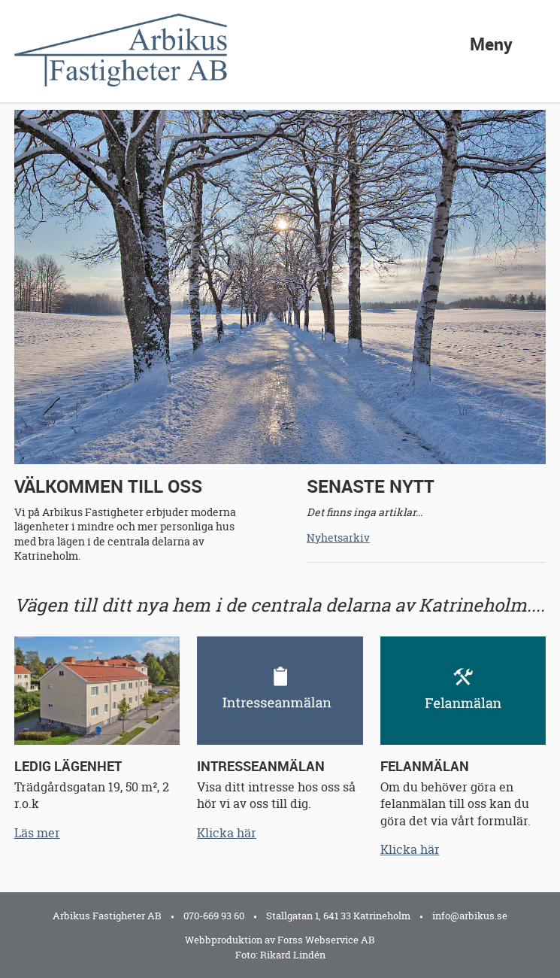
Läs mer (37, 833)
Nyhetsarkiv (338, 538)
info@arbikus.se (470, 916)
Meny (491, 41)
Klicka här (227, 833)
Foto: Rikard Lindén (280, 955)
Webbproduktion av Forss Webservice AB (280, 940)
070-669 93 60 (214, 916)
